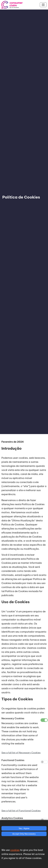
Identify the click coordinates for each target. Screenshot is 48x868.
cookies (15, 850)
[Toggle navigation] (43, 5)
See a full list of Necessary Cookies (21, 753)
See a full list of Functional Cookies (21, 811)
